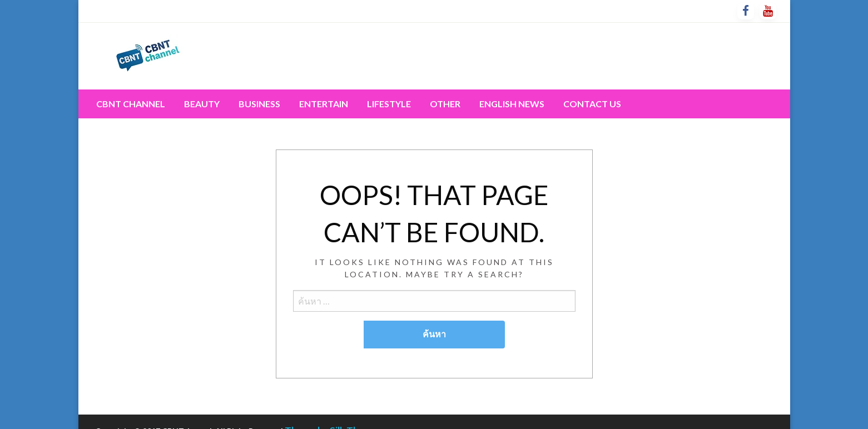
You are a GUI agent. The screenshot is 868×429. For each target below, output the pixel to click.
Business (259, 104)
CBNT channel (131, 104)
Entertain (324, 104)
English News (512, 104)
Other (445, 104)
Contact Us (592, 104)
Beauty (202, 104)
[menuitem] (131, 104)
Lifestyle (389, 104)
